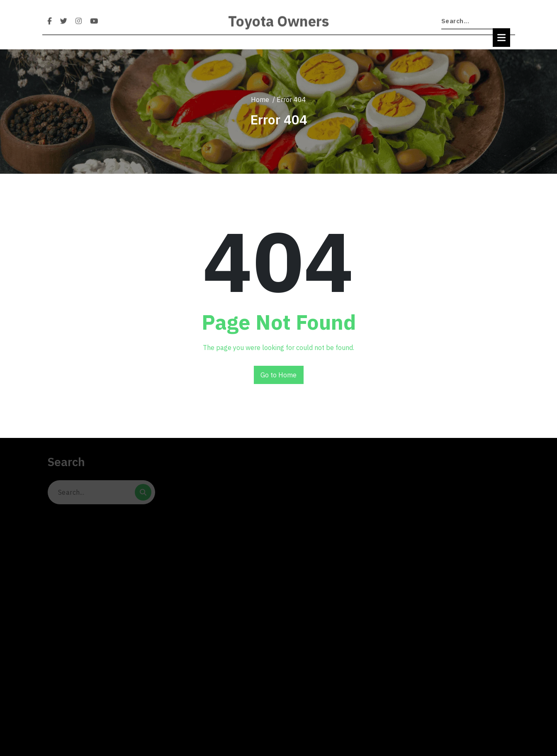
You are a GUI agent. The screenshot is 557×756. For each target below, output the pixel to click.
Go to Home (278, 375)
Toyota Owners (279, 27)
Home (260, 100)
